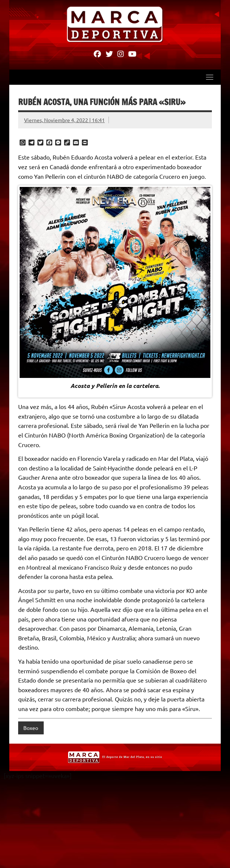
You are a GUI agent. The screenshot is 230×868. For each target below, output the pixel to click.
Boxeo (31, 728)
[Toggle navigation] (210, 77)
